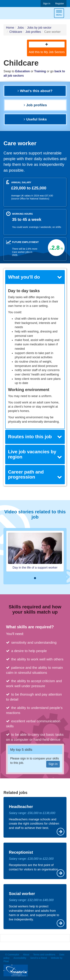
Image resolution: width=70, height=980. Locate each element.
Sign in (47, 4)
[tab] (35, 277)
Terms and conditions (44, 955)
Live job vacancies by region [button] (35, 454)
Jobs (21, 28)
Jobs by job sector (39, 28)
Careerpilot (18, 14)
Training (40, 71)
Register (60, 4)
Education (23, 71)
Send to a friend (39, 958)
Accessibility (20, 958)
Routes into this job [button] (35, 437)
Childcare (16, 32)
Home (10, 28)
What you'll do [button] (35, 277)
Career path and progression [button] (35, 475)
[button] (47, 45)
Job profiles (33, 32)
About (26, 955)
